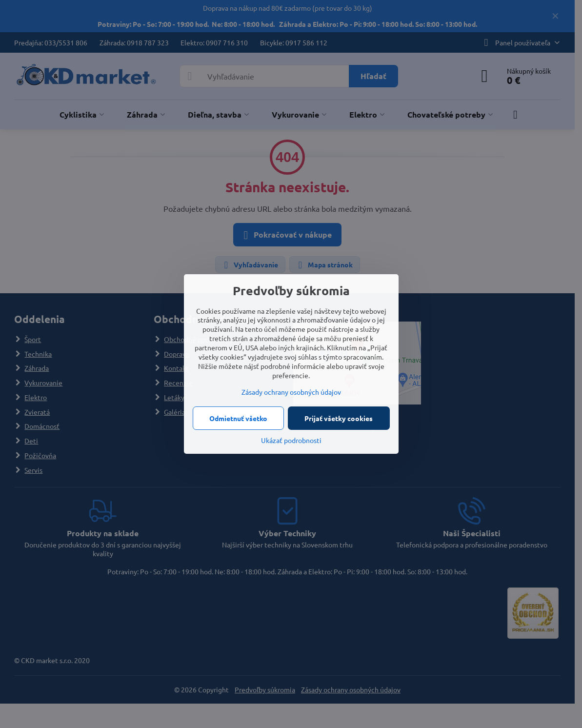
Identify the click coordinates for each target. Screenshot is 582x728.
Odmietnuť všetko (238, 418)
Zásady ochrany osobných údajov (291, 392)
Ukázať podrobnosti (291, 440)
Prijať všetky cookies (339, 418)
